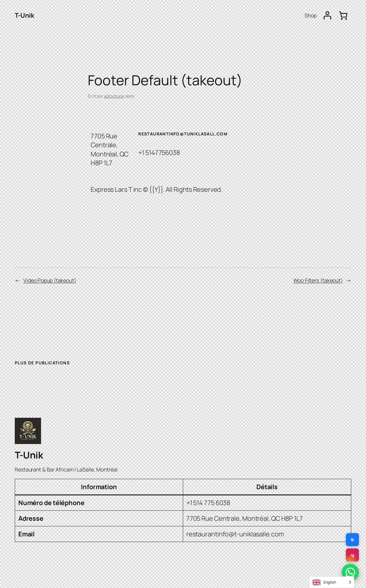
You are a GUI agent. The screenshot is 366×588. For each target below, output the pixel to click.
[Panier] (343, 15)
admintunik (114, 96)
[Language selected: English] (332, 582)
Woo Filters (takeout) (318, 280)
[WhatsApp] (350, 572)
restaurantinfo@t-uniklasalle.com (235, 534)
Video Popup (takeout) (50, 280)
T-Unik (24, 15)
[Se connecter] (327, 15)
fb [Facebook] (353, 540)
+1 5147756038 (159, 152)
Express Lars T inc (116, 189)
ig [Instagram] (352, 555)
